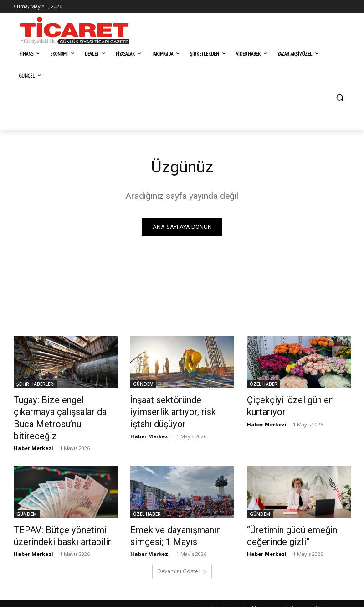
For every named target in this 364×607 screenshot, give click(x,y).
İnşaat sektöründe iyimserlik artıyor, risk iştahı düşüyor (178, 406)
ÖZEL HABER (264, 386)
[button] (340, 98)
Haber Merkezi (33, 432)
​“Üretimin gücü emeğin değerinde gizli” (286, 518)
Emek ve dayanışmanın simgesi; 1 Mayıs (169, 518)
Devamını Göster (182, 552)
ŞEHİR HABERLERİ (36, 386)
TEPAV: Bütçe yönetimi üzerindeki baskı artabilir (55, 518)
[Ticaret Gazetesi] (75, 31)
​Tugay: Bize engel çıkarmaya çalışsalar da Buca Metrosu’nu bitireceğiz (65, 411)
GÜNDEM (143, 386)
